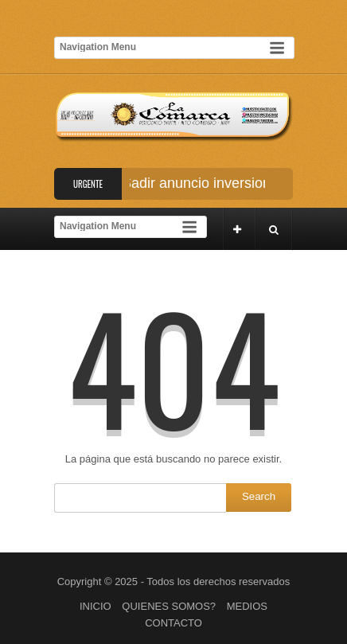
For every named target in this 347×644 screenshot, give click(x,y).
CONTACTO (173, 623)
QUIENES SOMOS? (169, 606)
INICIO (96, 606)
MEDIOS (247, 606)
